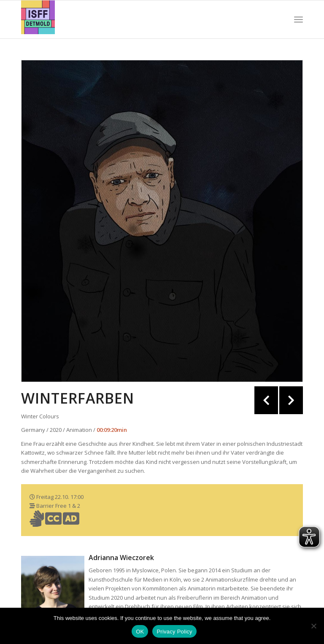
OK (140, 632)
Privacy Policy (174, 632)
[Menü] (298, 19)
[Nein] (313, 626)
